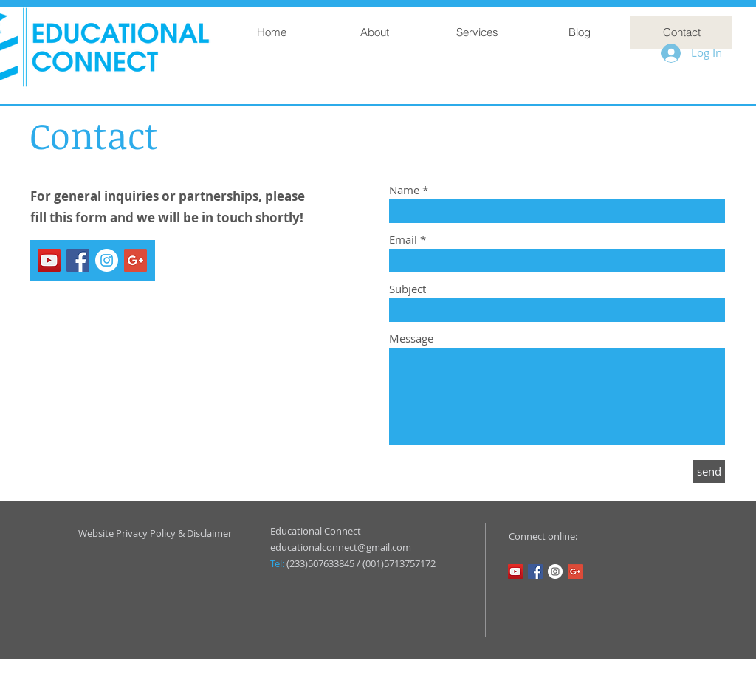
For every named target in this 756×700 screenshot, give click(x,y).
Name (404, 190)
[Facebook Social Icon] (78, 260)
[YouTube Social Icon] (49, 260)
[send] (709, 471)
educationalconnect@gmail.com (341, 547)
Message (411, 339)
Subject (408, 289)
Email (403, 240)
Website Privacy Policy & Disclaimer (155, 533)
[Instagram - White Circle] (107, 260)
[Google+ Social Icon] (135, 260)
